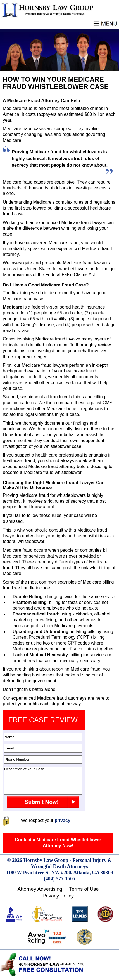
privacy (63, 820)
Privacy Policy (58, 896)
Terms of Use (84, 889)
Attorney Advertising (40, 889)
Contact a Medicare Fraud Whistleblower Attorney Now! (58, 843)
